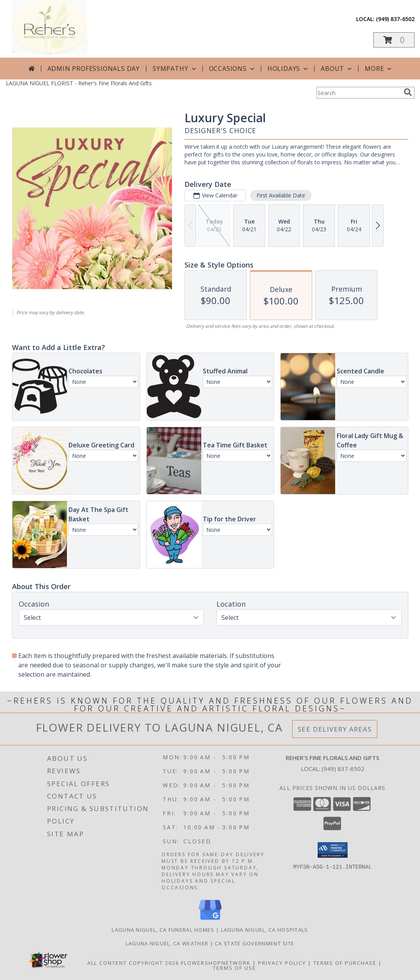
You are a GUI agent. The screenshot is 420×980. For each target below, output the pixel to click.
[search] (408, 92)
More (379, 69)
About (337, 69)
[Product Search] (358, 93)
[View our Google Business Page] (210, 920)
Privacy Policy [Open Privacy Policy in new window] (282, 963)
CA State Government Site (255, 943)
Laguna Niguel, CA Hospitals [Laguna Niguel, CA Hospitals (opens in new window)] (265, 930)
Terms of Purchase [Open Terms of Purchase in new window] (345, 963)
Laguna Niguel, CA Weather (167, 943)
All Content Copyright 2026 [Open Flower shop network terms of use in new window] (133, 963)
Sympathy (175, 69)
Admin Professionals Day (94, 69)
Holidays (288, 69)
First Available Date (280, 195)
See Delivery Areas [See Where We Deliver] (335, 729)
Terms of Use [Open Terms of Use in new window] (235, 968)
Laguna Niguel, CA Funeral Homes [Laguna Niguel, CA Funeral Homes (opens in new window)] (163, 930)
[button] (394, 40)
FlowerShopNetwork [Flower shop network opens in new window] (216, 963)
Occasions (233, 69)
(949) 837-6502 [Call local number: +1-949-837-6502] (395, 19)
